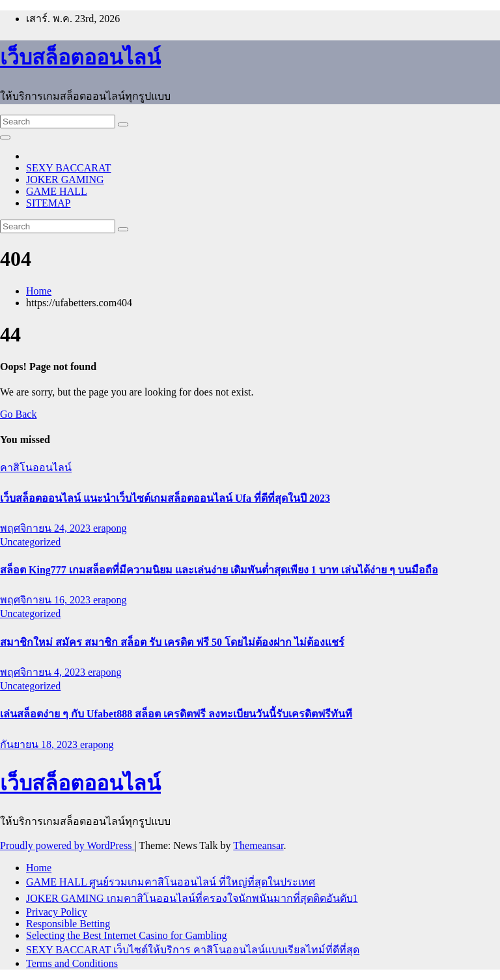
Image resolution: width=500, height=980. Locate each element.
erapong (110, 528)
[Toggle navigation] (5, 137)
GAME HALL (57, 191)
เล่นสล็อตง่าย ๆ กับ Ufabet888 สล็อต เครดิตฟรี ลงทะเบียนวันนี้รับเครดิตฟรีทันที (176, 714)
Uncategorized (30, 542)
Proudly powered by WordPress (67, 845)
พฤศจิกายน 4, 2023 (44, 672)
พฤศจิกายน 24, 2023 (47, 528)
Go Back (18, 414)
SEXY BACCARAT (69, 168)
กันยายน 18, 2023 (40, 744)
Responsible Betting (68, 924)
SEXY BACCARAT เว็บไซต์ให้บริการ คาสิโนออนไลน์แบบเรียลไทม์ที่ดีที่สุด (193, 950)
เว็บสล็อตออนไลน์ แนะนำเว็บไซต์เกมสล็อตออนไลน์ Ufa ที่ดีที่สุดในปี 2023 (165, 498)
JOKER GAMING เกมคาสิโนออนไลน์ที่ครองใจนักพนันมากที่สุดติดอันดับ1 (192, 898)
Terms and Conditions (72, 963)
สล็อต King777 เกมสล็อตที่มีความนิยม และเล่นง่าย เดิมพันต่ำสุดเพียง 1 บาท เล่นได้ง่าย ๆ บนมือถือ (219, 570)
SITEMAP (48, 203)
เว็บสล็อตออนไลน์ (80, 57)
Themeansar (258, 845)
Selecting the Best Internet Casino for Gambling (126, 935)
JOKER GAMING (65, 180)
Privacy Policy (57, 912)
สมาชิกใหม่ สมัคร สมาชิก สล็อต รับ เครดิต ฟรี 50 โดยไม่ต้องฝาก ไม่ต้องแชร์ (172, 642)
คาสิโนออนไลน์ (36, 468)
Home (39, 291)
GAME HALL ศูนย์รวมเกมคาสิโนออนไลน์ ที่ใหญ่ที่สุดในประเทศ (171, 882)
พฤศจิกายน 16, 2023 (47, 600)
